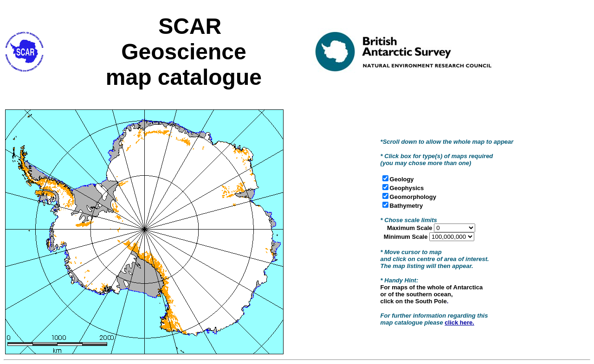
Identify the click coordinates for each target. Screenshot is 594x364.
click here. (459, 322)
